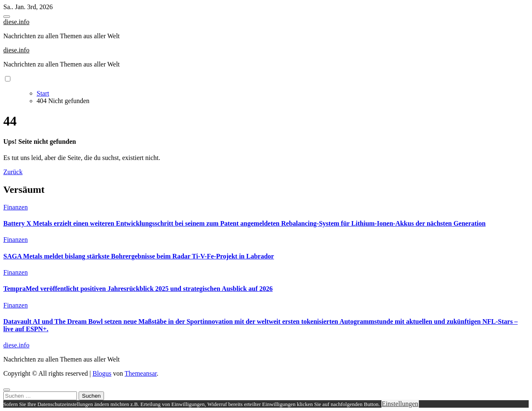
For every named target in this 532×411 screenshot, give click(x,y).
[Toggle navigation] (7, 17)
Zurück (13, 172)
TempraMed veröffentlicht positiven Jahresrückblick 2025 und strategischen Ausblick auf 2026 (138, 289)
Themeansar (141, 373)
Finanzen (16, 207)
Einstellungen (400, 404)
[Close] (7, 390)
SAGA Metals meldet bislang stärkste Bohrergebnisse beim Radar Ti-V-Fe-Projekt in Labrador (139, 256)
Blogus (102, 373)
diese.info (16, 22)
